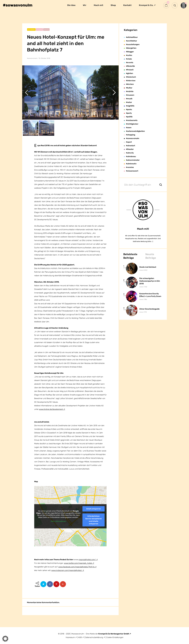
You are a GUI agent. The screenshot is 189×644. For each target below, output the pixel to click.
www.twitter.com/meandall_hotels (78, 563)
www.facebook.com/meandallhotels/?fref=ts (76, 567)
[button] (5, 639)
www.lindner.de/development (51, 409)
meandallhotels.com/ (87, 560)
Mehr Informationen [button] (58, 521)
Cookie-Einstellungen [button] (115, 637)
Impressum (70, 637)
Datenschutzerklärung (94, 637)
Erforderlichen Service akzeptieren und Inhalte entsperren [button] (94, 520)
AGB (80, 637)
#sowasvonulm (32, 58)
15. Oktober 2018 (44, 58)
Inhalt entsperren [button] (94, 509)
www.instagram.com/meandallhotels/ (67, 570)
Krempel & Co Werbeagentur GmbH (114, 634)
